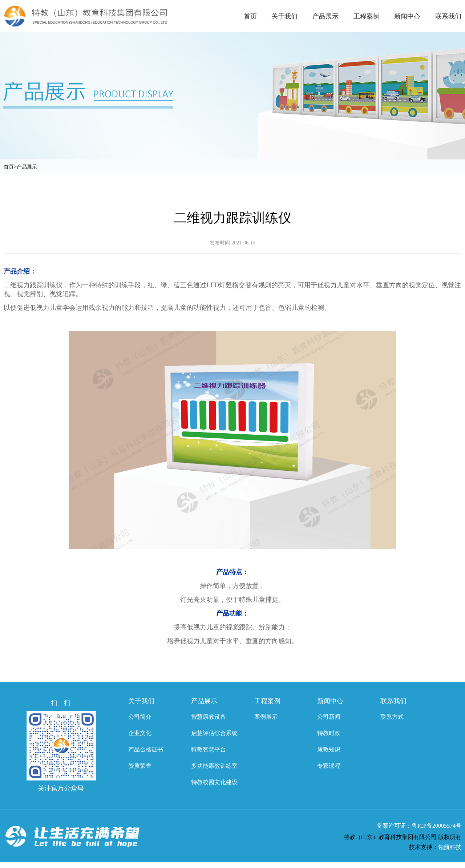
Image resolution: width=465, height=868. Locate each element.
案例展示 (266, 717)
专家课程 (329, 766)
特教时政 (329, 733)
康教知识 (329, 749)
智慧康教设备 (209, 717)
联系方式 (392, 717)
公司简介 (140, 717)
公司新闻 (329, 717)
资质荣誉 (140, 766)
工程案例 (374, 16)
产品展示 (333, 16)
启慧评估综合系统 (214, 733)
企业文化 (140, 733)
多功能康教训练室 (214, 766)
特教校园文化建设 (214, 782)
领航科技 (450, 847)
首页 (258, 16)
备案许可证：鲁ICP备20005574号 (419, 826)
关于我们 (292, 16)
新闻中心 (415, 16)
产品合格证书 (146, 749)
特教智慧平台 (209, 749)
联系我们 (448, 16)
